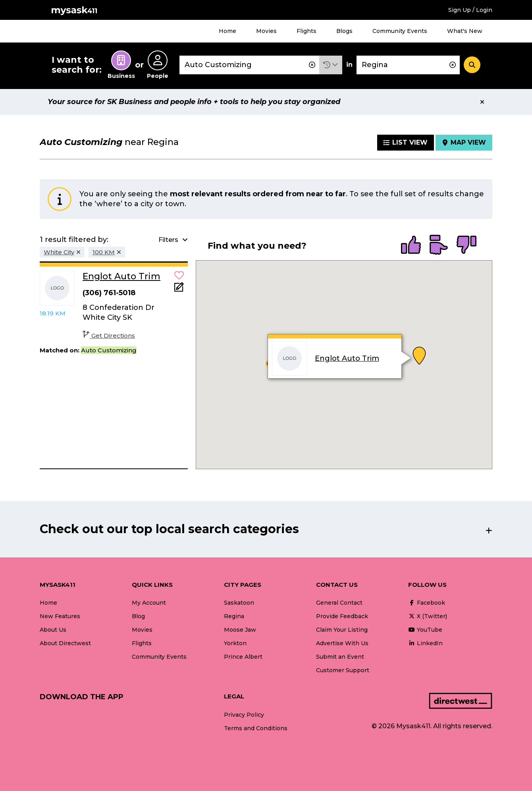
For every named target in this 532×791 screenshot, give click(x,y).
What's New (465, 31)
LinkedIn (425, 643)
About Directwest (65, 643)
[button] (331, 65)
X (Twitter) (428, 616)
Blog (138, 616)
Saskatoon (239, 603)
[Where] (408, 65)
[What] (249, 65)
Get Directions (109, 336)
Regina (234, 616)
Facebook (427, 603)
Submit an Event (340, 657)
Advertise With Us (342, 643)
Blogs (344, 31)
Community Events (400, 31)
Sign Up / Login (470, 10)
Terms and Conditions (256, 728)
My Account (149, 603)
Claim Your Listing (342, 630)
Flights (306, 31)
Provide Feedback (342, 616)
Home (227, 31)
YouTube (425, 630)
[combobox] (249, 65)
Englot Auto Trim (347, 358)
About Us (53, 630)
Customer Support (343, 670)
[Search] (472, 65)
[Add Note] (179, 289)
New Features (60, 616)
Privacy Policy (244, 715)
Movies (266, 31)
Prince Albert (243, 657)
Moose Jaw (240, 630)
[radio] (411, 246)
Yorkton (235, 643)
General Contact (339, 603)
